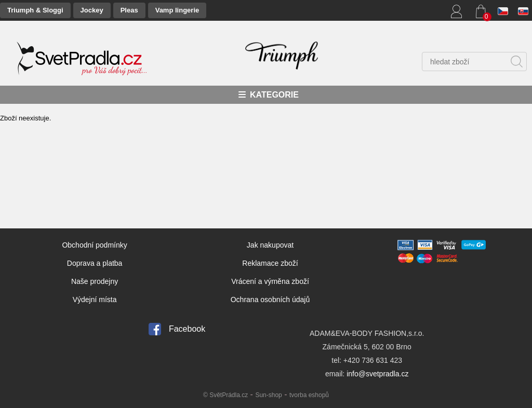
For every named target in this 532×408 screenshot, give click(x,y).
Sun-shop (268, 395)
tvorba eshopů (309, 395)
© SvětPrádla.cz (225, 395)
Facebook (187, 329)
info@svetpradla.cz (377, 374)
